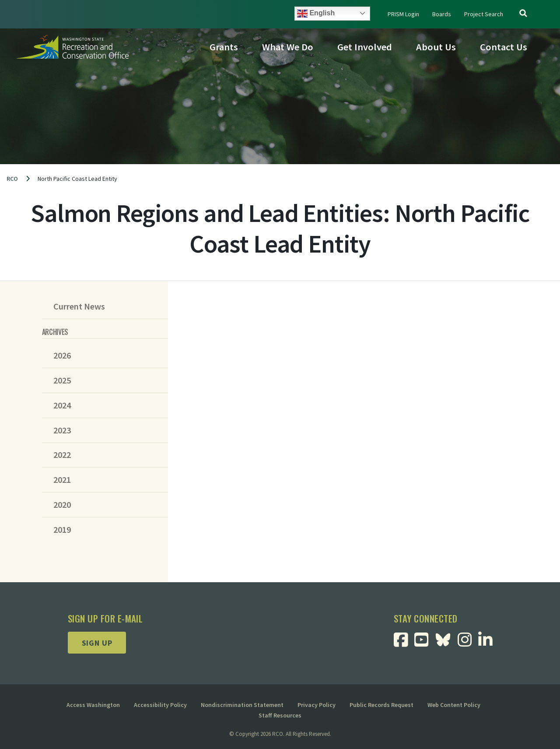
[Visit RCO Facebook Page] (404, 643)
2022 (62, 455)
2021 (62, 480)
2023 (62, 430)
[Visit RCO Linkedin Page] (488, 643)
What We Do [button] (288, 47)
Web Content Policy (454, 705)
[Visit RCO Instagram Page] (468, 643)
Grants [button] (224, 47)
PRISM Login (403, 14)
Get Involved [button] (365, 47)
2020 (62, 505)
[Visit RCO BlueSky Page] (446, 639)
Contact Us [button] (504, 47)
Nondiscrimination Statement (242, 705)
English (316, 14)
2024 (62, 405)
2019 (62, 530)
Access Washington (93, 705)
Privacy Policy (317, 705)
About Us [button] (436, 47)
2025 (62, 380)
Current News (79, 306)
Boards (442, 14)
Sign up (97, 643)
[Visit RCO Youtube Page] (425, 643)
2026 (62, 355)
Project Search (484, 14)
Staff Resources (280, 715)
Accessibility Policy (160, 705)
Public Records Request (381, 705)
